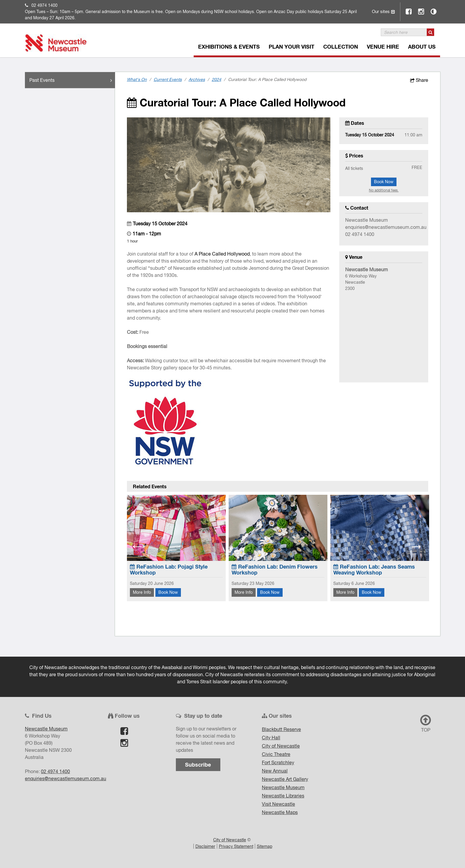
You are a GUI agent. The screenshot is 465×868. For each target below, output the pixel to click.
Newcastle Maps (280, 812)
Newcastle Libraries (283, 796)
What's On (137, 79)
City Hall (271, 738)
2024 (216, 79)
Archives (197, 79)
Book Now (384, 182)
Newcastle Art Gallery (285, 779)
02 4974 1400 (44, 5)
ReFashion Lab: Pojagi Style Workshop (169, 569)
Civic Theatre (276, 754)
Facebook (409, 11)
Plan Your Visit (292, 47)
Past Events (72, 80)
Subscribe (198, 765)
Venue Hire (383, 47)
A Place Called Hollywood (222, 254)
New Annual (275, 771)
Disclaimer (205, 846)
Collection (341, 47)
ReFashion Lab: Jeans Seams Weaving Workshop (374, 569)
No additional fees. (384, 190)
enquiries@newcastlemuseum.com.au (386, 227)
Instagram (421, 11)
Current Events (168, 79)
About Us (422, 47)
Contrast (434, 11)
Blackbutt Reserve (281, 729)
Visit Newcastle (278, 804)
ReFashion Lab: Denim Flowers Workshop (275, 569)
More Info (142, 592)
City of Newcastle (281, 746)
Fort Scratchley (278, 762)
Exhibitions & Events (229, 47)
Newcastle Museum (283, 787)
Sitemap (265, 846)
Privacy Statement (236, 846)
